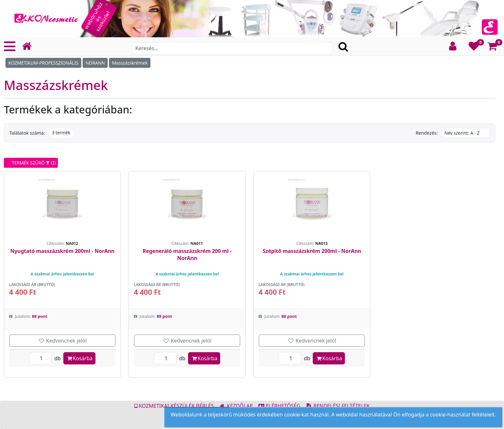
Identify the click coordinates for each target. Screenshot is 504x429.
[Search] (232, 48)
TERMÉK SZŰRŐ (32, 163)
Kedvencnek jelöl (63, 341)
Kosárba (79, 358)
